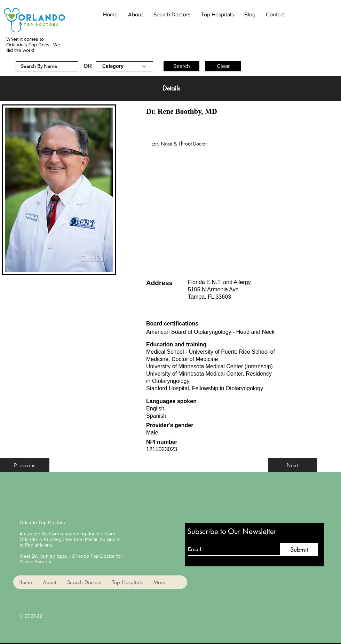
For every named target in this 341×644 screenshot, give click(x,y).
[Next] (293, 465)
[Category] (124, 66)
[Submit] (299, 549)
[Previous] (25, 465)
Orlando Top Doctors (42, 523)
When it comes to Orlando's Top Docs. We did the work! (33, 45)
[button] (181, 66)
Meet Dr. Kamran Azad (43, 556)
